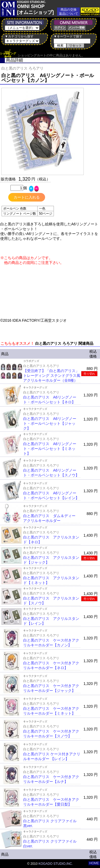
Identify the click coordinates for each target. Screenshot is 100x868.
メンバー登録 (77, 27)
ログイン (60, 27)
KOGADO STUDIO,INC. (56, 864)
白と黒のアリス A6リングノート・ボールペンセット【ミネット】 (50, 449)
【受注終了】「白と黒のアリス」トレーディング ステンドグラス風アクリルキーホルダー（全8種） (52, 376)
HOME (94, 863)
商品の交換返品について (69, 12)
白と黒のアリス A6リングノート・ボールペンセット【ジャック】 (50, 423)
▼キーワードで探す (68, 36)
